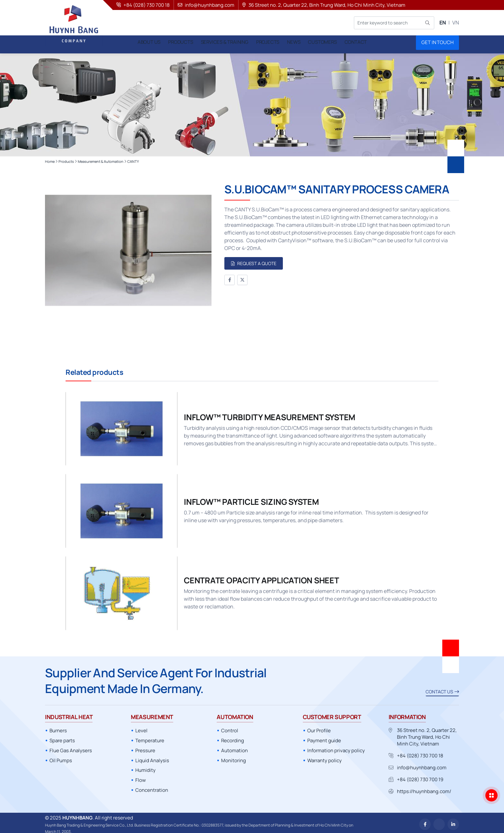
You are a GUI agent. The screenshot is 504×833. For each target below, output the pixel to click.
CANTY (133, 158)
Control (230, 728)
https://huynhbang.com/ (424, 788)
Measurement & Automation (101, 158)
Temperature (150, 737)
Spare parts (62, 737)
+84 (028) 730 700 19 (420, 777)
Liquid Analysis (152, 757)
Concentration (152, 787)
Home (50, 158)
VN (456, 23)
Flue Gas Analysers (71, 747)
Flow (141, 777)
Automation (234, 747)
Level (141, 728)
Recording (233, 737)
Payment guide (324, 737)
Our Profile (319, 728)
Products (66, 158)
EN (443, 23)
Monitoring (234, 757)
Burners (58, 728)
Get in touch (437, 42)
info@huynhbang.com (422, 765)
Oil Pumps (61, 757)
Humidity (145, 767)
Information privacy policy (336, 747)
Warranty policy (324, 757)
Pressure (145, 747)
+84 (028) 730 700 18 (420, 753)
